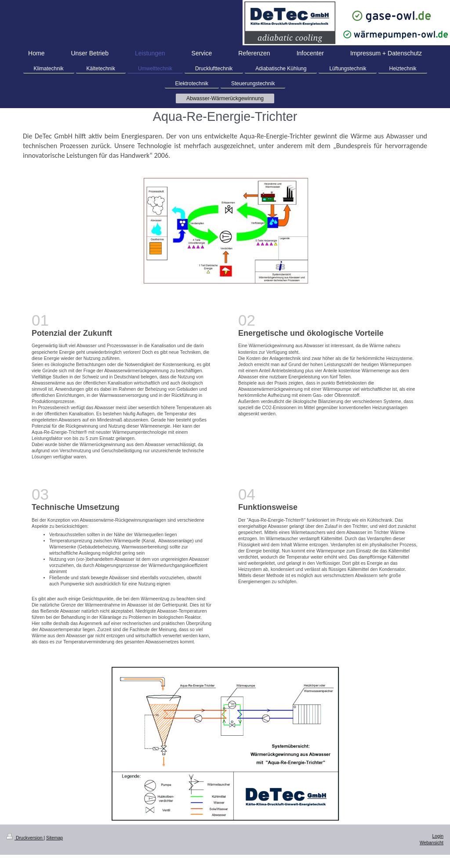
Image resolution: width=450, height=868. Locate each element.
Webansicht (432, 843)
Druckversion (25, 838)
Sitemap (54, 838)
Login (438, 836)
